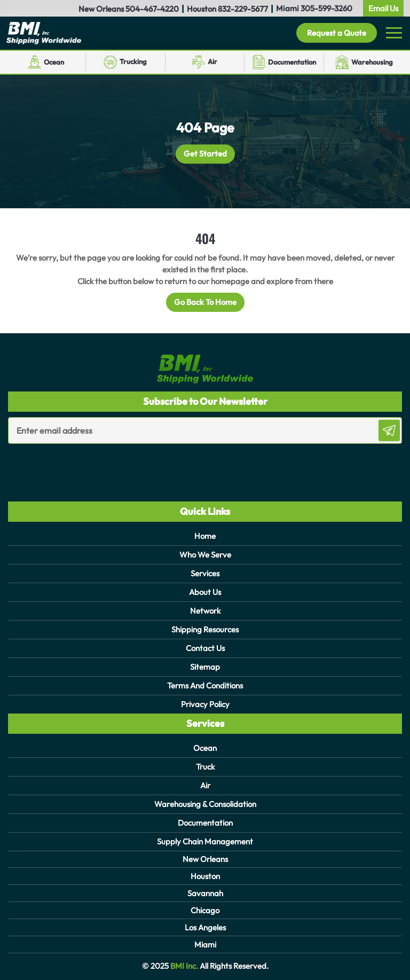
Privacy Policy (205, 704)
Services (205, 573)
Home (205, 536)
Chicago (205, 910)
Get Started (205, 154)
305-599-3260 (326, 8)
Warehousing (372, 62)
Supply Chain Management (205, 841)
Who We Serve (205, 555)
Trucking (133, 61)
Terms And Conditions (205, 685)
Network (205, 611)
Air (212, 61)
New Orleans (205, 859)
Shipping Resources (205, 629)
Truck (205, 767)
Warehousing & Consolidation (205, 804)
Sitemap (205, 667)
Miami (205, 944)
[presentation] (70, 465)
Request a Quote (337, 33)
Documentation (292, 62)
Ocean (54, 62)
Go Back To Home (205, 302)
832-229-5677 (243, 9)
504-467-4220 (152, 9)
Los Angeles (205, 927)
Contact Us (205, 648)
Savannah (205, 893)
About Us (205, 592)
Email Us (383, 8)
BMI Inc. (183, 966)
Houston (205, 876)
